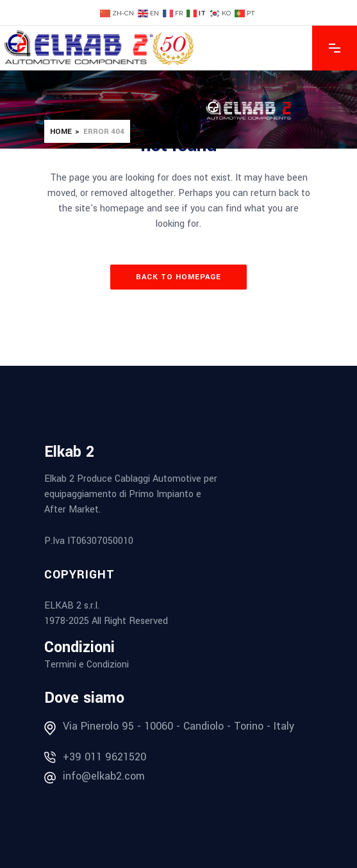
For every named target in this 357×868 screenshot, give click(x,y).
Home (61, 132)
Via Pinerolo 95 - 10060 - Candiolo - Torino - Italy (178, 726)
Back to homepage (178, 277)
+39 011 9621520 (104, 757)
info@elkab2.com (104, 776)
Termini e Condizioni (87, 665)
